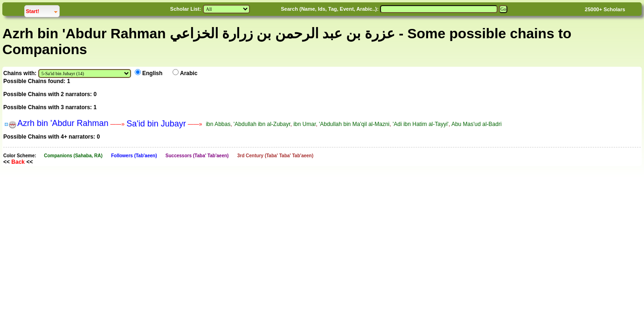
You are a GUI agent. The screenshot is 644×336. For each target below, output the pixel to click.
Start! (42, 10)
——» (118, 124)
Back (18, 162)
